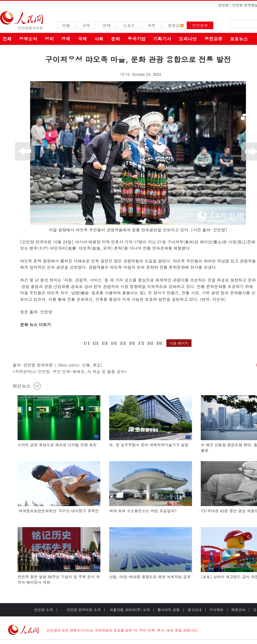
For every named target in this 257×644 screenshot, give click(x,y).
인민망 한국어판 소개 (84, 610)
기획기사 (162, 39)
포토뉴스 (239, 39)
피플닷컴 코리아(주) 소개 (129, 610)
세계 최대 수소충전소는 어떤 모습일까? (143, 511)
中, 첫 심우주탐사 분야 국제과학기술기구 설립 (149, 445)
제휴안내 (238, 610)
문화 (115, 39)
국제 (82, 39)
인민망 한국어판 (38, 365)
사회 (99, 39)
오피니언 (188, 39)
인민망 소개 (44, 610)
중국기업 (137, 39)
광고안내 (195, 610)
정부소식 (28, 39)
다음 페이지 (179, 343)
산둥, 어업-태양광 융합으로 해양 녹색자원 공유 (150, 577)
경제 (66, 39)
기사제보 (216, 610)
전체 (7, 39)
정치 (49, 39)
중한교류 (213, 39)
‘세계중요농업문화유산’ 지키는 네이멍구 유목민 (58, 511)
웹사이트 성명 (169, 610)
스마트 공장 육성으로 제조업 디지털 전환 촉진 (57, 445)
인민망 (223, 5)
